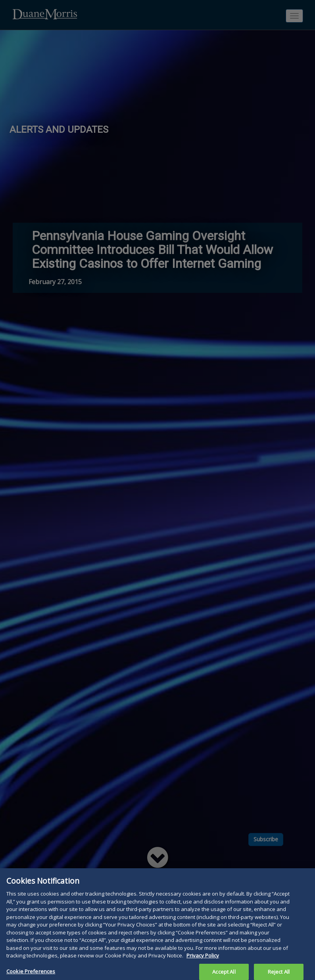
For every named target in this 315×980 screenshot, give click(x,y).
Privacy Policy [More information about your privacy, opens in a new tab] (203, 959)
